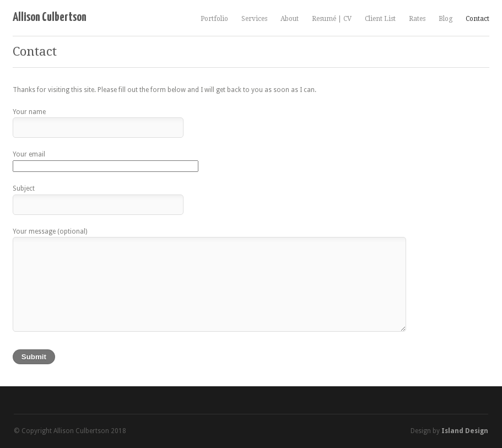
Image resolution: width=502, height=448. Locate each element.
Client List (380, 19)
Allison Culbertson (50, 17)
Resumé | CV (332, 19)
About (290, 19)
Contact (477, 19)
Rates (417, 19)
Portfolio (214, 19)
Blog (446, 19)
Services (254, 19)
